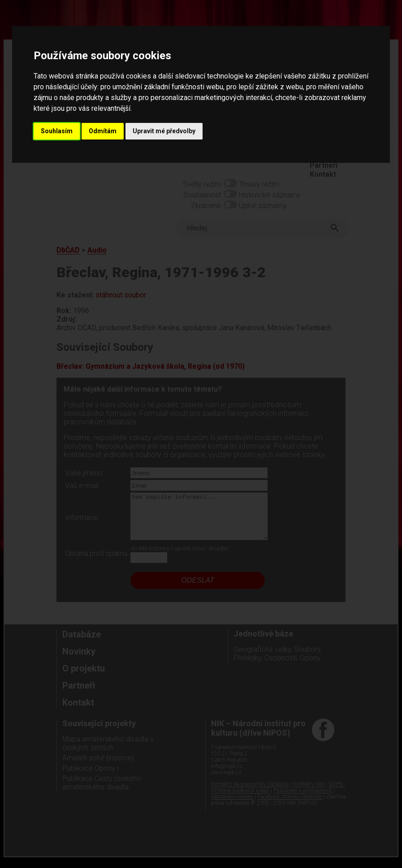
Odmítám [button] (103, 131)
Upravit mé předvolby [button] (164, 131)
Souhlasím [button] (57, 131)
